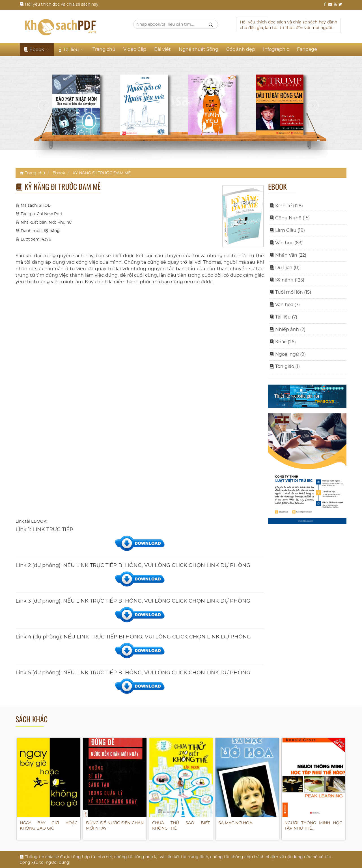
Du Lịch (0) (285, 268)
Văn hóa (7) (285, 305)
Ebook (37, 50)
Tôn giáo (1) (285, 366)
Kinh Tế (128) (286, 206)
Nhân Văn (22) (288, 255)
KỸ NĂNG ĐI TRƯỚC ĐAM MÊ (102, 173)
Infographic (276, 49)
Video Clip (135, 49)
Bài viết (162, 49)
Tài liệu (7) (283, 317)
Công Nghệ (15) (290, 218)
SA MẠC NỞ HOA (235, 823)
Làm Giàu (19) (287, 230)
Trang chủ (104, 49)
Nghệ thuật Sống (199, 49)
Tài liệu (71, 50)
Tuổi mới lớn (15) (290, 292)
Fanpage (307, 49)
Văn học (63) (286, 243)
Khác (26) (283, 342)
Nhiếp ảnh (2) (287, 329)
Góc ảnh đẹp (241, 49)
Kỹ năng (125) (287, 280)
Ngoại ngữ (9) (288, 354)
